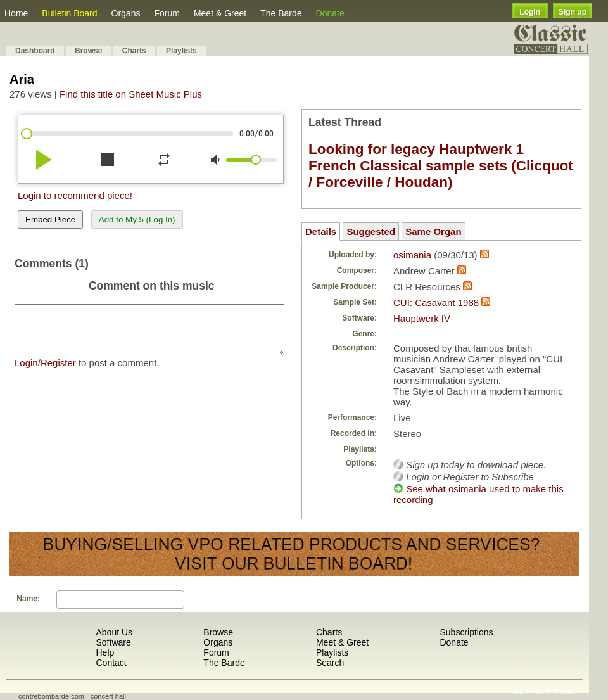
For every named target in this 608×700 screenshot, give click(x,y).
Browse (88, 51)
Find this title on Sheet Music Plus (131, 94)
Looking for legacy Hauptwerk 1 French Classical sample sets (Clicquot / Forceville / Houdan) (441, 166)
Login (530, 12)
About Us (114, 632)
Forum (167, 13)
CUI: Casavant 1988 (436, 302)
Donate (330, 13)
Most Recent (555, 692)
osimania (412, 255)
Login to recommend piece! (75, 195)
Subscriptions (466, 632)
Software (113, 642)
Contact (111, 663)
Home (16, 13)
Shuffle (523, 692)
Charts (134, 51)
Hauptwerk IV (422, 318)
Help (105, 652)
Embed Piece (50, 220)
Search (330, 663)
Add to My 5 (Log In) (137, 220)
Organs (126, 13)
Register (58, 372)
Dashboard (35, 51)
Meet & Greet (220, 13)
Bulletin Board (69, 13)
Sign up (573, 12)
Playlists (181, 51)
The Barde (281, 13)
